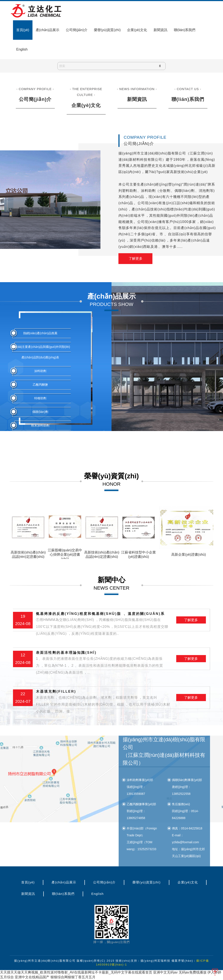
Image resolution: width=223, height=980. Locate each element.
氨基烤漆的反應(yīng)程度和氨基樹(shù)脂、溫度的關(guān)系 (103, 625)
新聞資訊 (160, 30)
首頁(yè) (23, 30)
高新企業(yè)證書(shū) (189, 554)
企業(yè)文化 (137, 30)
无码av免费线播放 (193, 972)
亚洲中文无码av (165, 972)
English (22, 49)
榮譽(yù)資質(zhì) (107, 30)
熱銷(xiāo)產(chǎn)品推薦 (40, 333)
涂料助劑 (40, 371)
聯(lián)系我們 (185, 30)
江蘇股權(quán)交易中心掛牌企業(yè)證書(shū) (65, 554)
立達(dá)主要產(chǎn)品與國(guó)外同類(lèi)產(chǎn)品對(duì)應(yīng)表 (40, 352)
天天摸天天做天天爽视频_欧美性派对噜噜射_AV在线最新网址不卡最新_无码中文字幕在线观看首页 (76, 972)
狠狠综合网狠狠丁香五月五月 (73, 977)
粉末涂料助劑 (40, 425)
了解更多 (136, 259)
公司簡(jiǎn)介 (77, 30)
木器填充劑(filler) (103, 702)
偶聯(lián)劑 (40, 412)
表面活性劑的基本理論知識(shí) (103, 663)
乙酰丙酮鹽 (40, 385)
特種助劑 (40, 398)
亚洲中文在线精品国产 (32, 977)
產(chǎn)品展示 (48, 30)
